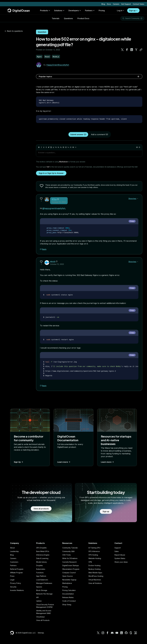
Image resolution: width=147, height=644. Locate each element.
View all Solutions (95, 583)
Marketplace (67, 583)
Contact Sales (138, 2)
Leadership (14, 551)
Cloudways (40, 617)
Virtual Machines (95, 580)
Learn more (64, 462)
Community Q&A (68, 551)
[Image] (51, 147)
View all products (41, 509)
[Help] (139, 147)
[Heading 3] (61, 147)
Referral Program (17, 569)
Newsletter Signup (69, 580)
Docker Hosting (94, 565)
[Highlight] (54, 147)
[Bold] (39, 147)
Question (42, 32)
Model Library (42, 562)
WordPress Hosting (96, 576)
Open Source (68, 576)
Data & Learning (42, 558)
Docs (109, 2)
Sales (117, 551)
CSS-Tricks (67, 555)
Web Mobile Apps (95, 573)
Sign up (133, 9)
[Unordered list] (63, 147)
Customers (14, 562)
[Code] (76, 147)
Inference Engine (43, 555)
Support (118, 548)
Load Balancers (42, 580)
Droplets (39, 565)
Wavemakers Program (71, 569)
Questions (68, 17)
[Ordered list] (66, 147)
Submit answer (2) (78, 134)
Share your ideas (121, 562)
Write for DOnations (70, 558)
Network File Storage (44, 594)
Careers (116, 2)
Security (13, 587)
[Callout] (71, 147)
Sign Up (19, 462)
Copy (132, 221)
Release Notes (68, 597)
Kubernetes (41, 569)
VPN (90, 562)
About (12, 548)
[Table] (73, 147)
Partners (13, 565)
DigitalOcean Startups (71, 565)
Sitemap (41, 633)
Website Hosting (95, 558)
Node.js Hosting (94, 569)
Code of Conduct (69, 601)
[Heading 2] (58, 147)
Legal (12, 580)
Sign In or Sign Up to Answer (51, 173)
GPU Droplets (41, 548)
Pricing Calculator (69, 590)
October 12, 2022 (59, 202)
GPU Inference (94, 551)
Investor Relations (17, 590)
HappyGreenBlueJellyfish (58, 65)
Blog (103, 2)
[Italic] (41, 147)
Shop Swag (67, 605)
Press (12, 576)
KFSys (54, 199)
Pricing (65, 587)
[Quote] (68, 147)
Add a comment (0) (100, 134)
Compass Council (69, 573)
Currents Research (69, 562)
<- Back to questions (14, 31)
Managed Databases (44, 583)
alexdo (53, 261)
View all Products (43, 620)
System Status (120, 558)
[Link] (49, 147)
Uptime (39, 601)
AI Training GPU (94, 548)
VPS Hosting (93, 555)
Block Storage (42, 590)
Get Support (126, 2)
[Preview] (137, 147)
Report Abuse (120, 555)
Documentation (68, 594)
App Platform (41, 576)
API (37, 597)
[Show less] (138, 199)
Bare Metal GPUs (43, 551)
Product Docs (83, 17)
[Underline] (44, 147)
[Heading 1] (56, 147)
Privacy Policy (16, 583)
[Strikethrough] (46, 147)
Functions (40, 573)
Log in (121, 9)
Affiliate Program (16, 573)
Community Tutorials (70, 548)
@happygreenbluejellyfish (54, 208)
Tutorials (56, 17)
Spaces (39, 587)
